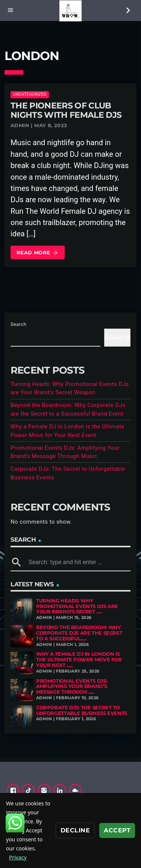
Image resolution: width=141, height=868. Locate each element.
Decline (75, 830)
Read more (38, 253)
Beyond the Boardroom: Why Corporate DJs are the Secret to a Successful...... (79, 633)
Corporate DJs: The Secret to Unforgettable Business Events (82, 710)
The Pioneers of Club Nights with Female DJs (66, 110)
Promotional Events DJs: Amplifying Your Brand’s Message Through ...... (72, 686)
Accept (117, 830)
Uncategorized (30, 94)
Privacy (18, 857)
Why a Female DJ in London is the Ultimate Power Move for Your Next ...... (79, 659)
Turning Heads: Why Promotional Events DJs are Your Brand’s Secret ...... (77, 606)
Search (18, 324)
